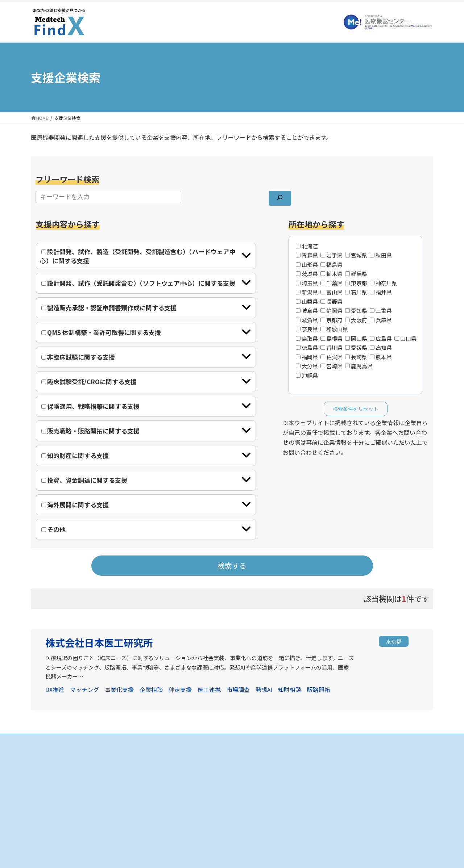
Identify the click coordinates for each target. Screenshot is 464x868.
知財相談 (290, 689)
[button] (394, 642)
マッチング (84, 689)
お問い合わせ (324, 795)
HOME (179, 757)
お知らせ (319, 757)
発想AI (264, 689)
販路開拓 (319, 689)
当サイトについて (328, 770)
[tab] (146, 256)
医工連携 (209, 689)
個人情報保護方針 (328, 783)
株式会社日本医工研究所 (99, 643)
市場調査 (238, 689)
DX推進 (55, 689)
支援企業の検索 (188, 770)
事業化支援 (119, 689)
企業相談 (151, 689)
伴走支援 (180, 689)
